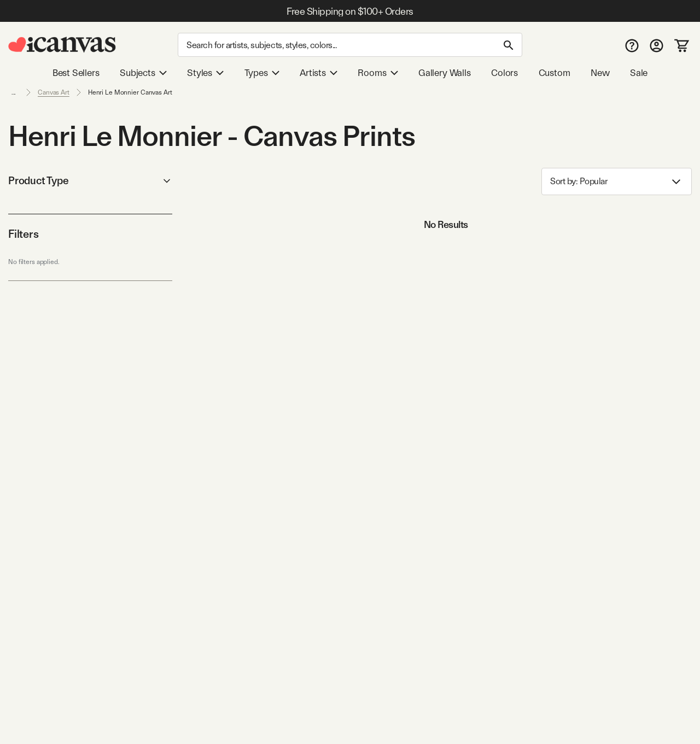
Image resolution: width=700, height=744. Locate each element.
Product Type (90, 181)
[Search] (350, 45)
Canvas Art (54, 92)
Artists (319, 73)
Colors (504, 73)
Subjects (143, 73)
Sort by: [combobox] (617, 182)
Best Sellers (76, 73)
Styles (205, 73)
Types (262, 73)
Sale (639, 73)
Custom (555, 73)
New (600, 73)
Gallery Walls (445, 73)
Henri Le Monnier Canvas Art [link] (130, 92)
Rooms (378, 73)
